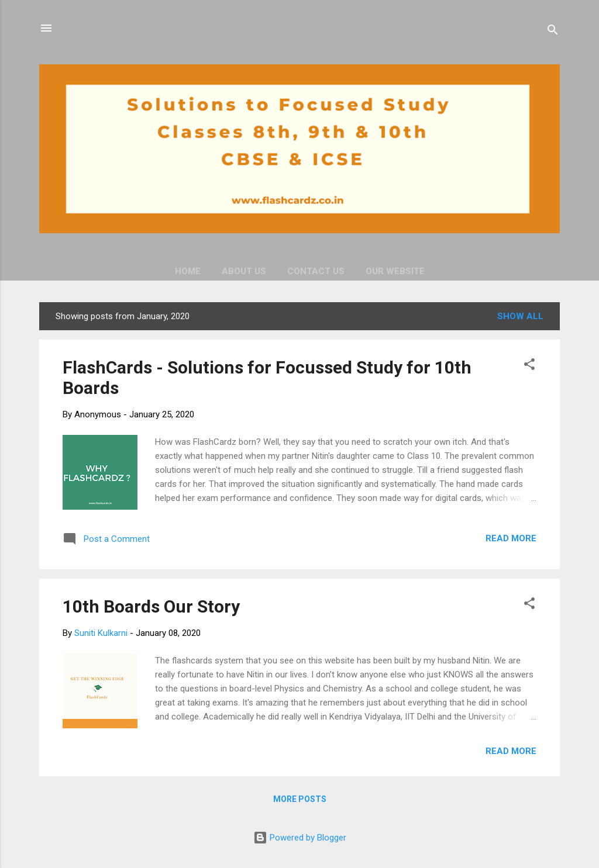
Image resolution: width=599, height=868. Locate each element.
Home (188, 271)
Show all (520, 316)
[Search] (553, 32)
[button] (529, 366)
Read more (511, 538)
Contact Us (316, 271)
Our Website (395, 271)
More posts (300, 799)
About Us (244, 271)
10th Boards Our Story (151, 606)
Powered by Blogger (300, 838)
